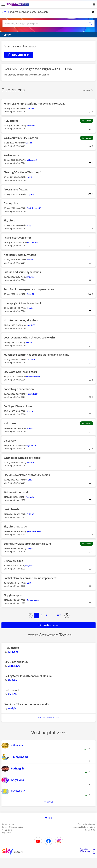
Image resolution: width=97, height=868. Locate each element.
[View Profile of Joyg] (29, 225)
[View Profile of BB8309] (30, 463)
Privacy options (9, 824)
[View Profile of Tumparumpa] (33, 600)
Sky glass (9, 220)
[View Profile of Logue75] (31, 194)
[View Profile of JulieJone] (31, 126)
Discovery (10, 441)
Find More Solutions (49, 717)
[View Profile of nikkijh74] (31, 360)
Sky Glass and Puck (16, 662)
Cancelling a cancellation (19, 389)
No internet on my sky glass (21, 320)
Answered (87, 121)
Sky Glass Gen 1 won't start (20, 372)
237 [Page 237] (59, 615)
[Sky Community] (18, 4)
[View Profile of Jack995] (30, 428)
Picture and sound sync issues (22, 272)
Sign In (93, 5)
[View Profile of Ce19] (29, 583)
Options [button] (86, 90)
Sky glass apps (13, 595)
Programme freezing (16, 190)
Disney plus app (13, 561)
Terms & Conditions (86, 824)
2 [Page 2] (42, 615)
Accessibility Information (84, 827)
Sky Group (7, 833)
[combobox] (44, 23)
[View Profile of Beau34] (29, 342)
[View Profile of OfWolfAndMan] (33, 377)
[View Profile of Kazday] (30, 411)
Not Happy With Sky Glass (20, 255)
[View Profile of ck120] (29, 177)
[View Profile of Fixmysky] (30, 497)
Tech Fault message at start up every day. (29, 289)
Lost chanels (11, 509)
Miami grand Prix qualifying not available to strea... (35, 104)
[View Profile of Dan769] (30, 108)
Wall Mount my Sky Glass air (21, 138)
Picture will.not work (16, 492)
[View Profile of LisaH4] (29, 143)
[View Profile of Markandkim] (33, 243)
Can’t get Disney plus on (19, 406)
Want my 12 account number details (27, 704)
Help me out (11, 423)
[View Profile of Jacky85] (30, 549)
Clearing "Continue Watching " (22, 172)
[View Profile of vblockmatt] (32, 160)
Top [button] (50, 818)
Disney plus (11, 203)
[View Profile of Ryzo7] (30, 480)
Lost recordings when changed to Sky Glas (30, 338)
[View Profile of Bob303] (30, 514)
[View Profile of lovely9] (12, 708)
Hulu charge (11, 121)
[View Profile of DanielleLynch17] (34, 208)
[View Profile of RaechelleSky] (33, 394)
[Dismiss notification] (93, 12)
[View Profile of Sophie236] (14, 666)
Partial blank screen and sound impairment (30, 578)
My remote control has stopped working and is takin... (37, 355)
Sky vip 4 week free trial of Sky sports (27, 475)
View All (49, 802)
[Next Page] (67, 616)
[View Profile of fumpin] (30, 308)
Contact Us (90, 830)
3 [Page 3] (47, 615)
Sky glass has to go (15, 527)
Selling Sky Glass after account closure (27, 544)
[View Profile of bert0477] (31, 260)
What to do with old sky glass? (22, 458)
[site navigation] (3, 4)
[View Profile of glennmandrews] (34, 531)
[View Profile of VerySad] (29, 566)
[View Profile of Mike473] (31, 294)
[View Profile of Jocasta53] (31, 325)
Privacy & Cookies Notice (13, 827)
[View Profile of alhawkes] (30, 277)
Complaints (7, 830)
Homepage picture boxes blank (23, 303)
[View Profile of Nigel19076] (31, 445)
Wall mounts (11, 155)
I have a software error (17, 238)
